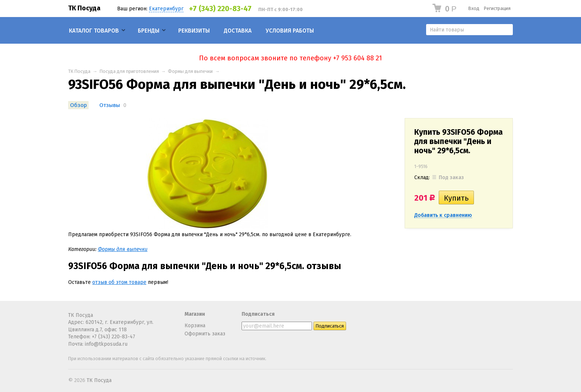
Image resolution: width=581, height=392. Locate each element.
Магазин (195, 314)
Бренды (149, 31)
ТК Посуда (84, 8)
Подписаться (258, 314)
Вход (474, 8)
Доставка (238, 31)
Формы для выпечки (190, 71)
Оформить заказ (205, 334)
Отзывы (110, 105)
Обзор (78, 105)
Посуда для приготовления (129, 71)
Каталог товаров (94, 31)
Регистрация (497, 8)
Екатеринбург (166, 9)
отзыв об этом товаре (119, 282)
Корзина (195, 326)
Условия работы (290, 31)
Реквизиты (194, 31)
